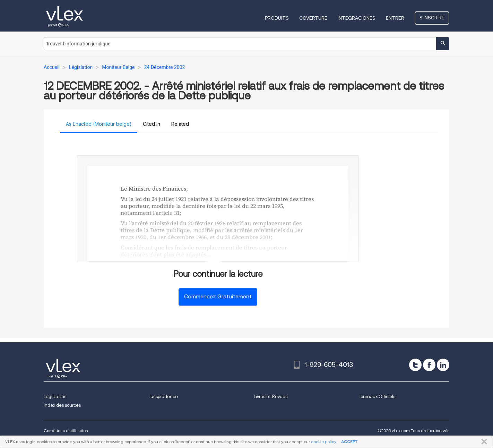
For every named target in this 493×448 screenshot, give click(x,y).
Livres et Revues (271, 397)
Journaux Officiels (377, 397)
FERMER (483, 442)
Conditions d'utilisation (66, 431)
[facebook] (429, 365)
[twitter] (415, 365)
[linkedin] (443, 365)
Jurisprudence (163, 397)
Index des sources (62, 405)
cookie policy (323, 442)
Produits (277, 18)
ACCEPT (349, 442)
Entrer (395, 18)
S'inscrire (432, 18)
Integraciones (357, 18)
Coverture (313, 18)
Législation (55, 397)
